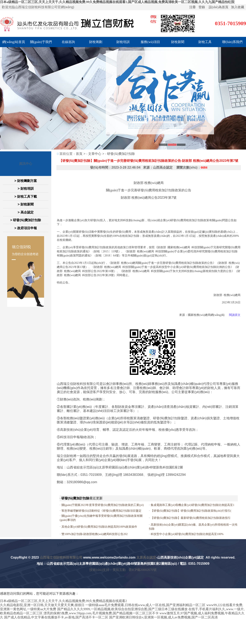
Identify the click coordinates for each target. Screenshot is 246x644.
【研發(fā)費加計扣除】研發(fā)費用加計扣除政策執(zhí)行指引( (191, 511)
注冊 (192, 7)
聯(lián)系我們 (232, 42)
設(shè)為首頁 (219, 7)
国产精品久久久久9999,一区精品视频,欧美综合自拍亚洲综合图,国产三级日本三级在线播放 (122, 609)
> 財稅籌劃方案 (26, 181)
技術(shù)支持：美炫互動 (108, 570)
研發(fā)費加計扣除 (121, 154)
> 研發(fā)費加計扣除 (26, 220)
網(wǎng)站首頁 (14, 42)
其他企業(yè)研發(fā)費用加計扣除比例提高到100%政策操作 (99, 527)
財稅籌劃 (96, 42)
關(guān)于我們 (41, 42)
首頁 (79, 154)
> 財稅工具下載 (26, 197)
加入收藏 (238, 7)
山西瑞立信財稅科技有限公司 (61, 557)
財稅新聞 (178, 42)
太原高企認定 (146, 557)
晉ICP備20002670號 (143, 570)
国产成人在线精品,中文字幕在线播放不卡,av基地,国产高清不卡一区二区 (56, 617)
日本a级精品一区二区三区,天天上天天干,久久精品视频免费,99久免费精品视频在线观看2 (63, 601)
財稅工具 (205, 42)
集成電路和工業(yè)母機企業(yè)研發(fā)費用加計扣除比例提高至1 (192, 505)
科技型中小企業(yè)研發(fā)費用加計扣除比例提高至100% (187, 534)
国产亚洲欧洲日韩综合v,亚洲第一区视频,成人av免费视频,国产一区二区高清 (163, 617)
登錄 (202, 7)
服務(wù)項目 (150, 42)
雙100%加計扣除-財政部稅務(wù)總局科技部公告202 (95, 534)
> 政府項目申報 (26, 228)
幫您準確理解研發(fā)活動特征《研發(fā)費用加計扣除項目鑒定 (101, 511)
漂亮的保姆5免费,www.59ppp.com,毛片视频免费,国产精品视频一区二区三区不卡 (101, 613)
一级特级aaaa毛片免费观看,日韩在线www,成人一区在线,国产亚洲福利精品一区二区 (145, 605)
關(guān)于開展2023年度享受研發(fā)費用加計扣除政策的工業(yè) (103, 505)
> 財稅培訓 (26, 189)
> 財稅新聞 (26, 204)
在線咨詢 (68, 42)
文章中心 (95, 154)
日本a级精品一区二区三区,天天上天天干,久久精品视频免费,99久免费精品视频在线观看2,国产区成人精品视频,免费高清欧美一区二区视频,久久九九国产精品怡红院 (117, 2)
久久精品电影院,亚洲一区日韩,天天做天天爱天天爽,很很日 (42, 605)
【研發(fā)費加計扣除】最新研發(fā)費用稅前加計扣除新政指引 (191, 518)
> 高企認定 (26, 212)
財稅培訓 (123, 42)
